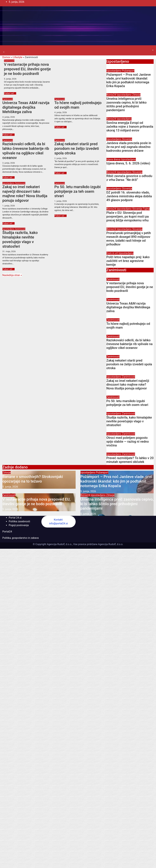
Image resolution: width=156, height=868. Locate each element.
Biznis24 (112, 95)
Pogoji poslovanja (19, 525)
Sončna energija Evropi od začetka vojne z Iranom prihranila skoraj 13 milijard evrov (130, 127)
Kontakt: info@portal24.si (58, 522)
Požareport (128, 71)
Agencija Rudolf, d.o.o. (110, 544)
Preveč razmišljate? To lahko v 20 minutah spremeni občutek (130, 460)
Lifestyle (18, 57)
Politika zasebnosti (19, 521)
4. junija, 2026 (9, 117)
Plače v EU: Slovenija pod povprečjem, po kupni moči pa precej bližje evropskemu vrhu (128, 216)
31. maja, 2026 (9, 251)
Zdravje (136, 95)
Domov (6, 57)
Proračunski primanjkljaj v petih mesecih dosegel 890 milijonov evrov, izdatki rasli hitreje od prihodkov (129, 239)
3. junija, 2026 (9, 163)
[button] (3, 52)
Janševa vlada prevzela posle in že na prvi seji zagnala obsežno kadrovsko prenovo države (129, 147)
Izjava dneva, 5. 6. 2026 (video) (128, 163)
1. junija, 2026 (9, 206)
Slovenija (127, 139)
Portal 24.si (15, 518)
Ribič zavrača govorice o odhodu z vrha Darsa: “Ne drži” (129, 178)
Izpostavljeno (9, 183)
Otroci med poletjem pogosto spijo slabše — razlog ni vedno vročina (128, 442)
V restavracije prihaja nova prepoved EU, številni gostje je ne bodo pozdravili (27, 69)
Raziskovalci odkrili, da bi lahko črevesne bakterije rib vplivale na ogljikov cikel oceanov (26, 151)
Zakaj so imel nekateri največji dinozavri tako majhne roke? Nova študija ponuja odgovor (25, 194)
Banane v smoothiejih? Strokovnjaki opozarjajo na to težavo (33, 479)
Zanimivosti (9, 61)
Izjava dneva (114, 159)
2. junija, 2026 (61, 158)
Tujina (146, 209)
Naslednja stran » (12, 275)
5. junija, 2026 (10, 79)
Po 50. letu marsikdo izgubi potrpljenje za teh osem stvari (78, 191)
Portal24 (7, 532)
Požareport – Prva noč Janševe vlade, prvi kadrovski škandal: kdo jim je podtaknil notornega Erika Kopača (129, 80)
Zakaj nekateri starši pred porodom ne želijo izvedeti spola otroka (77, 149)
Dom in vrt (112, 253)
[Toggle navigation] (5, 49)
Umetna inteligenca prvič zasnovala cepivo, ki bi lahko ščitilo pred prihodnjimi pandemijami (127, 104)
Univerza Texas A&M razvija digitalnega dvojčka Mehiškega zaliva (26, 107)
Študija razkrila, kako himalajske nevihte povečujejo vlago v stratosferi (20, 239)
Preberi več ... (10, 93)
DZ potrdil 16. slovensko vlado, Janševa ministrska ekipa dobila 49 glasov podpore (129, 196)
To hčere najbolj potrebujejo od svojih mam (78, 105)
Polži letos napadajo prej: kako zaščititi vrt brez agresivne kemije (128, 261)
